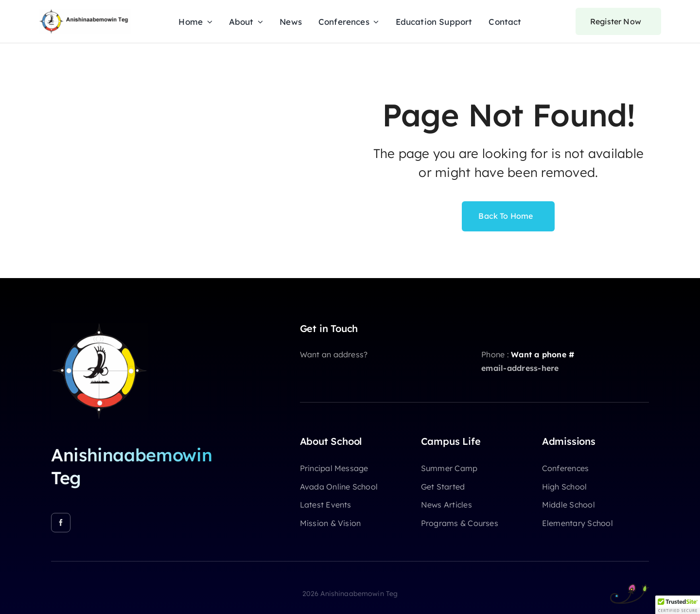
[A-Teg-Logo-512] (100, 327)
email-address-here (520, 368)
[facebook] (61, 523)
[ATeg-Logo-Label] (85, 13)
